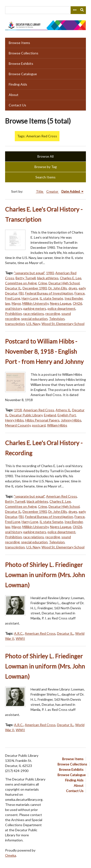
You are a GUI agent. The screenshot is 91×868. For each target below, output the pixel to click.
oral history (13, 308)
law (8, 303)
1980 (50, 273)
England (50, 415)
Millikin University (35, 303)
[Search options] (74, 10)
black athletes (48, 278)
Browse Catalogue (23, 74)
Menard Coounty (18, 425)
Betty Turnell (26, 278)
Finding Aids (18, 84)
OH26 (77, 303)
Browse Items (19, 43)
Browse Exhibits (21, 63)
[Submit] (82, 10)
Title (40, 191)
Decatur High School (64, 283)
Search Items (45, 177)
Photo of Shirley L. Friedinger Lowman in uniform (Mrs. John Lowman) (45, 575)
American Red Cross (39, 410)
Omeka (11, 855)
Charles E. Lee (71, 278)
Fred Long (13, 298)
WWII (20, 638)
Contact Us (17, 105)
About (14, 95)
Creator (53, 191)
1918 (18, 410)
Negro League (61, 303)
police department (62, 308)
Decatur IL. (65, 633)
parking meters (35, 308)
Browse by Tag (46, 167)
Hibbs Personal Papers (42, 420)
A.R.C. (19, 633)
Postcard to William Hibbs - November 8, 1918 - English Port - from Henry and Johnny (44, 351)
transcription (15, 324)
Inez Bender (74, 298)
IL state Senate (51, 298)
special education (34, 319)
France (80, 293)
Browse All (45, 156)
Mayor (16, 303)
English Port (67, 415)
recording (53, 313)
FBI (21, 293)
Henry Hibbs (14, 420)
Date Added (71, 191)
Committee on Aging (21, 283)
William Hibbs (57, 425)
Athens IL (63, 410)
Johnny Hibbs (71, 420)
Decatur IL (13, 288)
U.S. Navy (33, 324)
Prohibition (13, 313)
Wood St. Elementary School (63, 324)
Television (57, 319)
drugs (73, 288)
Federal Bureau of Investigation (49, 293)
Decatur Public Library (26, 415)
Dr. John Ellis (58, 288)
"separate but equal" (29, 273)
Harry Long (30, 298)
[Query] (45, 10)
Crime (43, 283)
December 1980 (35, 288)
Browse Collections (24, 53)
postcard (39, 425)
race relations (34, 313)
